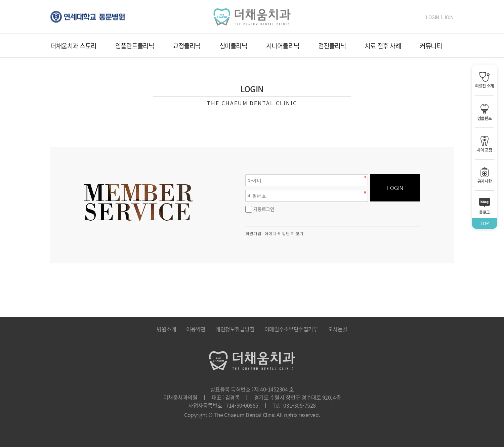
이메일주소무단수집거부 (291, 329)
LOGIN (432, 17)
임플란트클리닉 (135, 46)
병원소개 (166, 329)
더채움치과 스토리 (73, 46)
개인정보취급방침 (235, 329)
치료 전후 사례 (383, 46)
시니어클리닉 (283, 46)
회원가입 (253, 233)
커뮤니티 (431, 46)
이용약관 (196, 329)
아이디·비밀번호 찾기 (284, 233)
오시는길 (338, 329)
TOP (485, 223)
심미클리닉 (233, 46)
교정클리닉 (187, 46)
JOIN (449, 17)
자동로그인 (264, 209)
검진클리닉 (332, 46)
